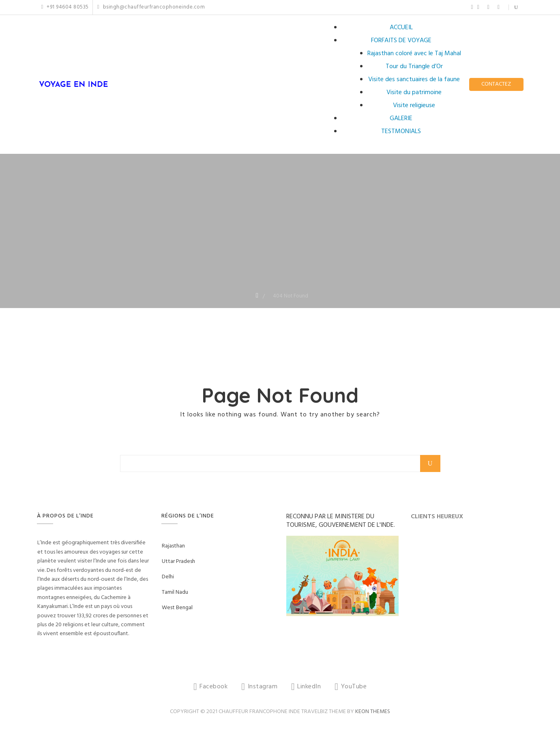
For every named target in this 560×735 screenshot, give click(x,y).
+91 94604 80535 (65, 7)
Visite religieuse (414, 106)
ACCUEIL (401, 28)
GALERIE (401, 119)
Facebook (472, 7)
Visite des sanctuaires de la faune (414, 80)
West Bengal (177, 608)
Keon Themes (373, 712)
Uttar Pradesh (178, 561)
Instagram (478, 7)
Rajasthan (173, 546)
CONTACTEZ (496, 84)
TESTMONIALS (401, 131)
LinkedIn (488, 7)
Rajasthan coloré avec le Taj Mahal (414, 54)
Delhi (168, 577)
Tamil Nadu (175, 592)
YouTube (499, 7)
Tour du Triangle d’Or (414, 67)
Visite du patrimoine (414, 93)
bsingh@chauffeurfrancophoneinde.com (151, 7)
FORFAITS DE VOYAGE (401, 41)
